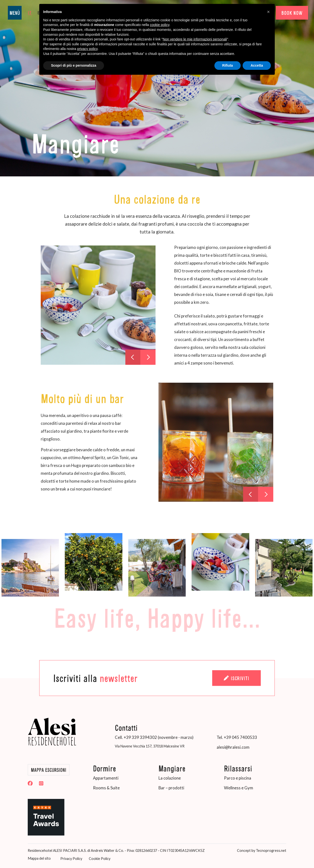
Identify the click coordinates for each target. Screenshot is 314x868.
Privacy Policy (71, 859)
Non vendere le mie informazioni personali (195, 39)
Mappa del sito (39, 858)
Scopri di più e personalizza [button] (74, 65)
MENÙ (15, 13)
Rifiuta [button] (228, 65)
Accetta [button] (257, 65)
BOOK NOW (292, 13)
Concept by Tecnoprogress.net (262, 850)
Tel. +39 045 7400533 (237, 737)
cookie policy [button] (160, 25)
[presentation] (133, 357)
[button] (268, 12)
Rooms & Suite (106, 788)
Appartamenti (106, 778)
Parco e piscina (238, 778)
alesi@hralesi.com (233, 747)
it (30, 13)
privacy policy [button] (87, 49)
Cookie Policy (99, 859)
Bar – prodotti (171, 788)
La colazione (170, 778)
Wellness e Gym (239, 788)
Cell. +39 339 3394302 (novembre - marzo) (154, 737)
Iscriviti (236, 678)
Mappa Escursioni (49, 770)
